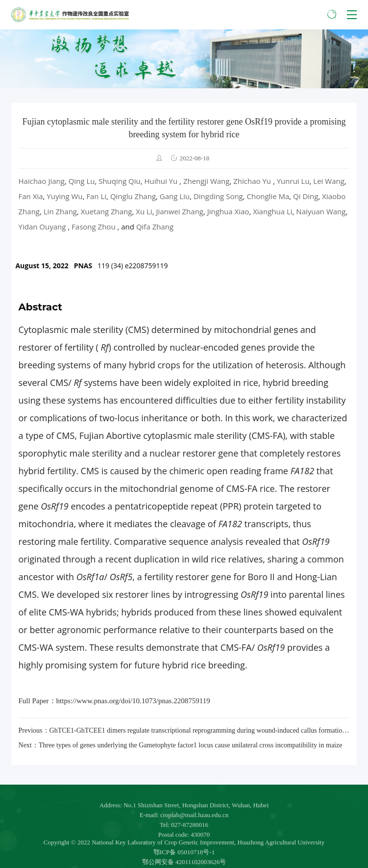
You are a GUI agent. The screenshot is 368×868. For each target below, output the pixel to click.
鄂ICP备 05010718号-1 (184, 861)
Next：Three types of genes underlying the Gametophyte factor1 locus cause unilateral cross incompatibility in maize (181, 745)
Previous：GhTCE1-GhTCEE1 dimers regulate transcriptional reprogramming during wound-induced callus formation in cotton (184, 730)
